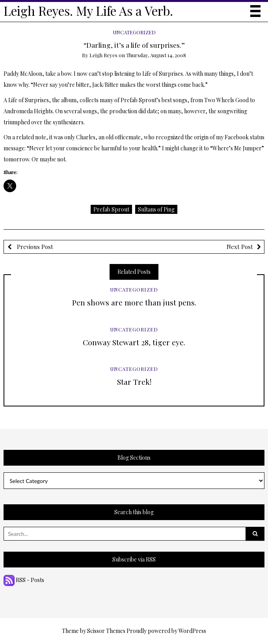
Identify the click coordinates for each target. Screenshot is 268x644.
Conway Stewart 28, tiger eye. (134, 342)
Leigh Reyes (103, 55)
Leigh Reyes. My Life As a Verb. (88, 11)
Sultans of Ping (156, 209)
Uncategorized (134, 32)
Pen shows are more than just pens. (134, 302)
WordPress (192, 631)
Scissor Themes (106, 631)
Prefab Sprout (111, 209)
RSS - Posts (24, 580)
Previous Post (34, 247)
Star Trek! (134, 382)
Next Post (240, 247)
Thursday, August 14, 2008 (156, 55)
